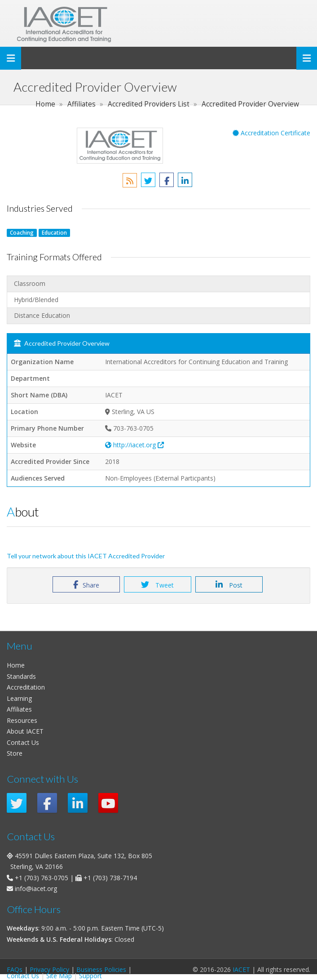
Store (15, 753)
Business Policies (101, 969)
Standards (21, 676)
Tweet (157, 585)
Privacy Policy (49, 969)
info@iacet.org (36, 889)
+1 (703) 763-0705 (42, 878)
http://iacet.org (134, 445)
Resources (22, 720)
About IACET (25, 731)
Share (86, 585)
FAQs (15, 969)
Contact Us (23, 742)
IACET (241, 969)
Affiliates (19, 709)
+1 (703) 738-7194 (110, 878)
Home (16, 665)
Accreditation (26, 687)
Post (229, 585)
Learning (19, 698)
